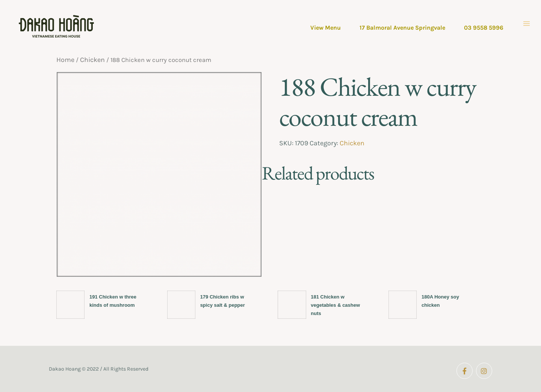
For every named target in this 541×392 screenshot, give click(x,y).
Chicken (92, 60)
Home (65, 60)
